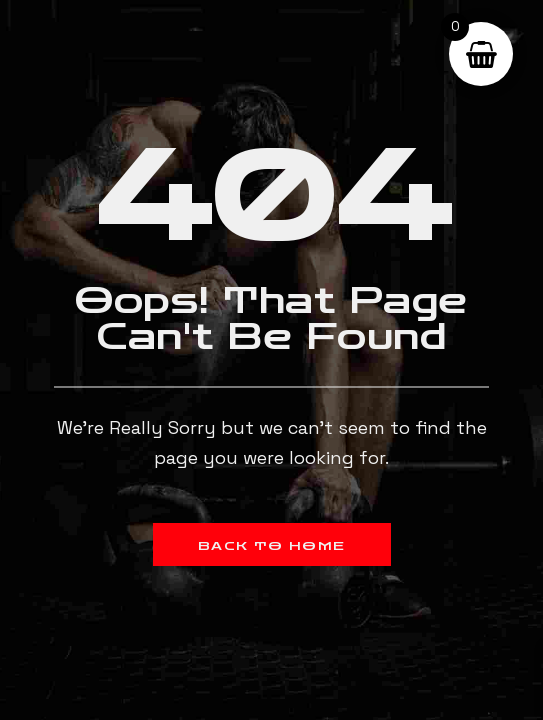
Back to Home (272, 546)
